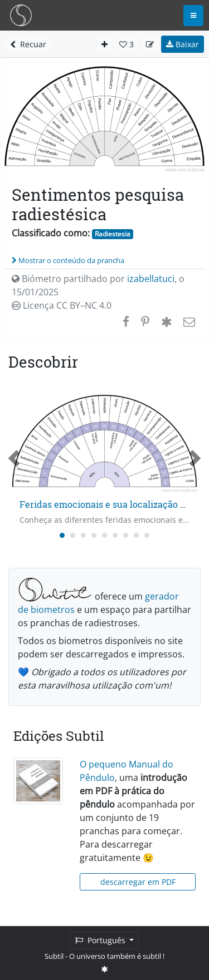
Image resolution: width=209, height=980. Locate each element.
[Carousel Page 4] (94, 535)
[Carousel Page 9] (147, 535)
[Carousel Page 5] (104, 535)
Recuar (28, 44)
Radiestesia (113, 234)
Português (101, 940)
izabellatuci (151, 279)
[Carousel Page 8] (136, 535)
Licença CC (62, 305)
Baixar (183, 44)
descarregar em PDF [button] (138, 882)
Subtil (54, 956)
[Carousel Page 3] (83, 535)
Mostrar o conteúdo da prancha (68, 260)
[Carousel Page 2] (73, 535)
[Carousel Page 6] (115, 535)
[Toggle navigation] (193, 16)
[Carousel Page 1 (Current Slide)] (62, 535)
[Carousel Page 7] (126, 535)
